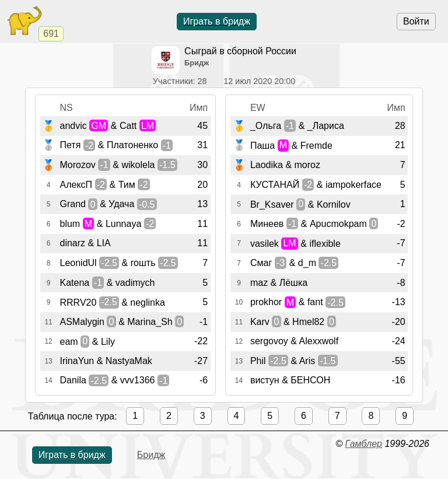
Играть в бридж (217, 21)
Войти (416, 21)
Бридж (151, 455)
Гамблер (363, 444)
